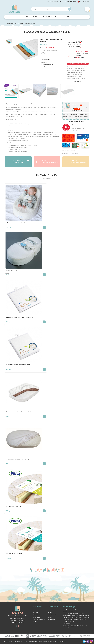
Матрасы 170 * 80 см (30, 23)
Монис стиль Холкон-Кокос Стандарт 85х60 (18, 412)
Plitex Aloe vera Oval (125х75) (13, 506)
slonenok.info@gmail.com (18, 618)
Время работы (71, 2)
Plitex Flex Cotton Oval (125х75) (14, 554)
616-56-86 (74, 42)
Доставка (37, 617)
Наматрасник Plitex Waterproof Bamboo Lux (18, 365)
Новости (51, 610)
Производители (53, 615)
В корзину (44, 227)
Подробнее (78, 82)
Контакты (67, 17)
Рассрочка (37, 615)
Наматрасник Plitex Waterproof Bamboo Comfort (19, 317)
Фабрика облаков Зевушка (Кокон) (15, 223)
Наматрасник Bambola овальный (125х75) (17, 459)
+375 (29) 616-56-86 (84, 2)
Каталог (34, 17)
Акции (57, 17)
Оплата (36, 612)
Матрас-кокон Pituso (11, 270)
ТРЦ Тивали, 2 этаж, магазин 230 (56, 2)
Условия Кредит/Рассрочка (77, 64)
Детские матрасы (17, 23)
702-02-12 (74, 47)
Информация (46, 17)
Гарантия (36, 610)
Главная (25, 17)
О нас (50, 617)
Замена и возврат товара (39, 621)
